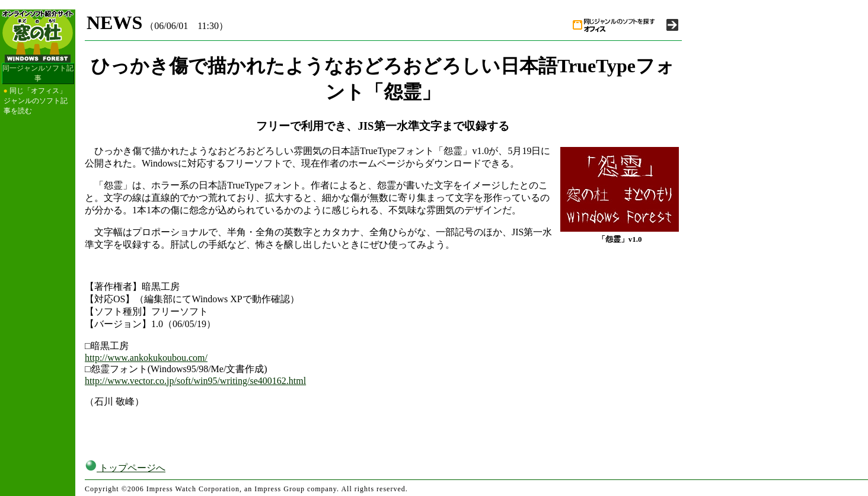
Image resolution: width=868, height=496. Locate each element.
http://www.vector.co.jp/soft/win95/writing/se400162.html (195, 381)
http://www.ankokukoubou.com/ (146, 358)
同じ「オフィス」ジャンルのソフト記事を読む (36, 101)
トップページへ (125, 468)
